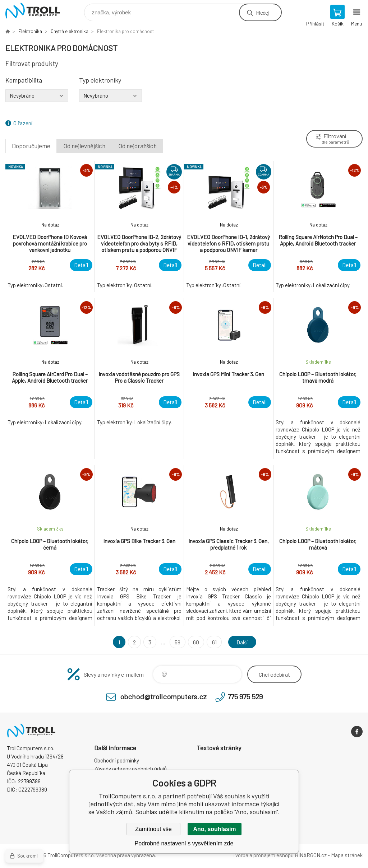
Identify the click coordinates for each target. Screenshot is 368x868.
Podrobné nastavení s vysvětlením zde (184, 843)
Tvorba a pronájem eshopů (263, 855)
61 (213, 642)
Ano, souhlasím (214, 829)
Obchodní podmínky (117, 760)
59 (176, 642)
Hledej (262, 12)
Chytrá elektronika (70, 31)
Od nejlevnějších (84, 146)
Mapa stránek (347, 855)
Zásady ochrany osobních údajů (130, 769)
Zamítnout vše (153, 829)
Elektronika (30, 31)
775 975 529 (245, 696)
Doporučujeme (31, 146)
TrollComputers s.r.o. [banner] (37, 11)
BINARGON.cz (311, 855)
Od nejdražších (138, 146)
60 (195, 642)
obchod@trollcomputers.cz (163, 696)
